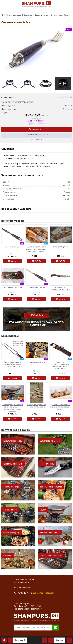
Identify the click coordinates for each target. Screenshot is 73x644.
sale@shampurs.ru (22, 582)
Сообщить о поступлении (37, 135)
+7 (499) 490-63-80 (23, 587)
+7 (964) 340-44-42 (23, 593)
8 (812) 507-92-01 (32, 606)
